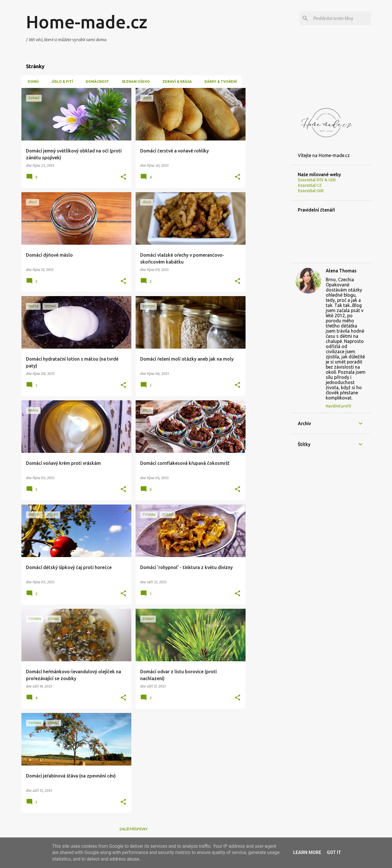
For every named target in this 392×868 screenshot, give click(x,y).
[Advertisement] (268, 174)
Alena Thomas (341, 271)
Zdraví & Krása (175, 82)
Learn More (307, 852)
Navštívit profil (338, 406)
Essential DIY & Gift (317, 180)
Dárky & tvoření (219, 82)
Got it (334, 852)
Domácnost (96, 82)
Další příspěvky (134, 829)
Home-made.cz (87, 22)
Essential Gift (311, 191)
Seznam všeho (134, 82)
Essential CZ (310, 185)
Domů (31, 82)
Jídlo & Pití (60, 82)
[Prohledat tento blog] (341, 18)
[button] (123, 177)
